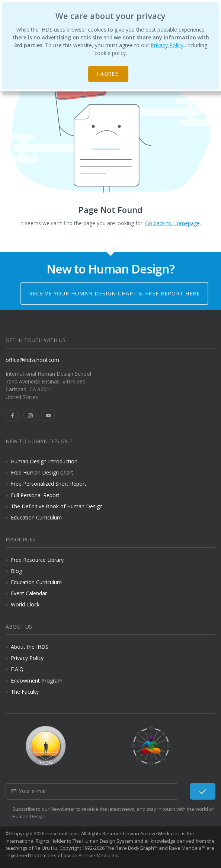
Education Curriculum (36, 517)
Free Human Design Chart (42, 472)
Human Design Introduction (44, 461)
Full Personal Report (35, 495)
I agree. (108, 74)
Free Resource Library (37, 560)
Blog (16, 571)
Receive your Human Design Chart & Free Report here (114, 293)
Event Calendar (29, 593)
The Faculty (25, 692)
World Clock (25, 604)
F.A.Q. (18, 669)
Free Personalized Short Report (49, 484)
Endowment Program (37, 681)
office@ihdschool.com (32, 360)
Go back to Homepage (172, 223)
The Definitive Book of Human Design (57, 506)
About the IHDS (30, 647)
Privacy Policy (167, 45)
